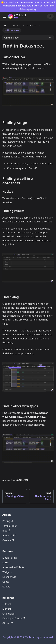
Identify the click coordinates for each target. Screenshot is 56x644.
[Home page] (5, 25)
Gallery (6, 587)
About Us (9, 535)
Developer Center (14, 618)
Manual (7, 609)
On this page (11, 38)
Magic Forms (10, 558)
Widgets (7, 572)
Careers (8, 540)
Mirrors (7, 562)
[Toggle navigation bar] (5, 16)
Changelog (8, 614)
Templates (9, 526)
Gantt (6, 582)
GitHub (8, 623)
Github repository (28, 9)
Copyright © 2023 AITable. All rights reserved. (28, 637)
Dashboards (9, 577)
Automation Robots (13, 567)
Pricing (8, 521)
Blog (6, 531)
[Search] (50, 16)
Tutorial (7, 604)
